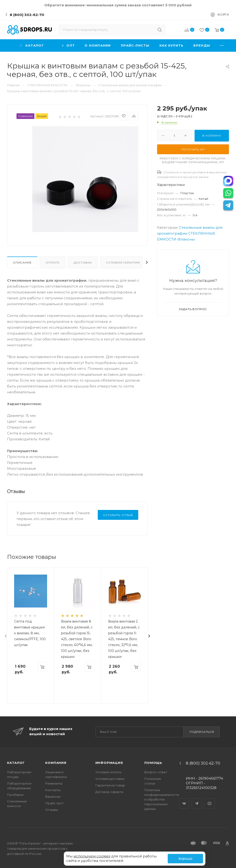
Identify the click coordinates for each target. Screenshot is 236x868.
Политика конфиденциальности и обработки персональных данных (162, 799)
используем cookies (92, 856)
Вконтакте (184, 799)
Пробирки (15, 795)
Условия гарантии (123, 262)
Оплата (53, 262)
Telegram (197, 799)
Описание (22, 262)
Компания (56, 763)
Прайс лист (54, 803)
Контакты (53, 790)
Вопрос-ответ (156, 772)
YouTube (210, 799)
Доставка (83, 262)
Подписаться (202, 732)
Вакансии (53, 797)
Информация (109, 763)
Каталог (16, 763)
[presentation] (6, 636)
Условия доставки (110, 779)
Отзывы (52, 810)
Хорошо (185, 859)
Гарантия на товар (110, 785)
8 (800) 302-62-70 (27, 15)
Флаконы (186, 239)
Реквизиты (54, 783)
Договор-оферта (109, 792)
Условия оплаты (108, 772)
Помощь (153, 763)
